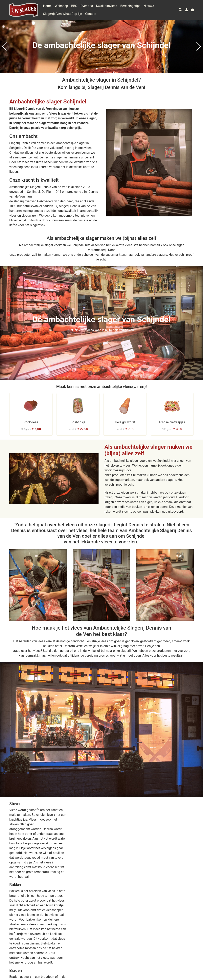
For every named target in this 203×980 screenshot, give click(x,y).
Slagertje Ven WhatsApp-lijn (63, 14)
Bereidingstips (130, 6)
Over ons (87, 6)
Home (47, 6)
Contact (91, 14)
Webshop (61, 6)
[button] (97, 69)
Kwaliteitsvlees (107, 6)
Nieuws (149, 6)
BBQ (74, 6)
